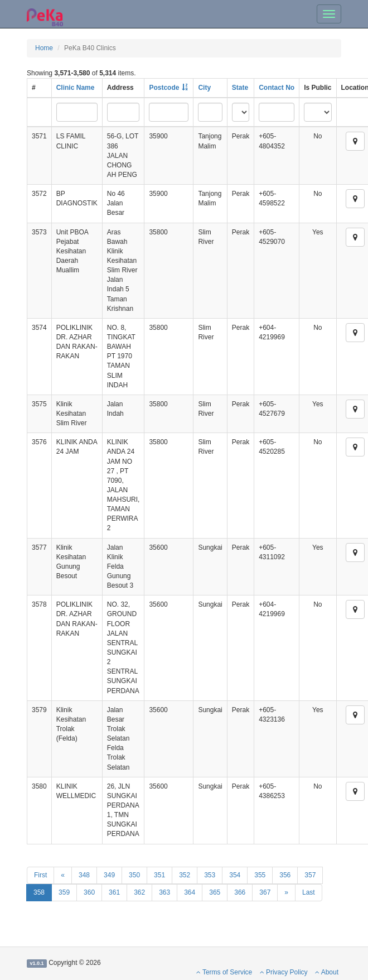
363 (164, 892)
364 (190, 892)
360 (89, 892)
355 (260, 875)
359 (64, 892)
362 (139, 892)
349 (109, 875)
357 (310, 875)
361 (114, 892)
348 (84, 875)
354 (235, 875)
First (40, 875)
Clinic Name (76, 88)
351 (159, 875)
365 (215, 892)
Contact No (277, 88)
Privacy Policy (284, 972)
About (327, 972)
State (240, 88)
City (204, 88)
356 (285, 875)
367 (265, 892)
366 (240, 892)
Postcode (164, 88)
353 (210, 875)
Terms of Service (224, 972)
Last (309, 892)
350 (134, 875)
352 (185, 875)
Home (44, 48)
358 (39, 892)
